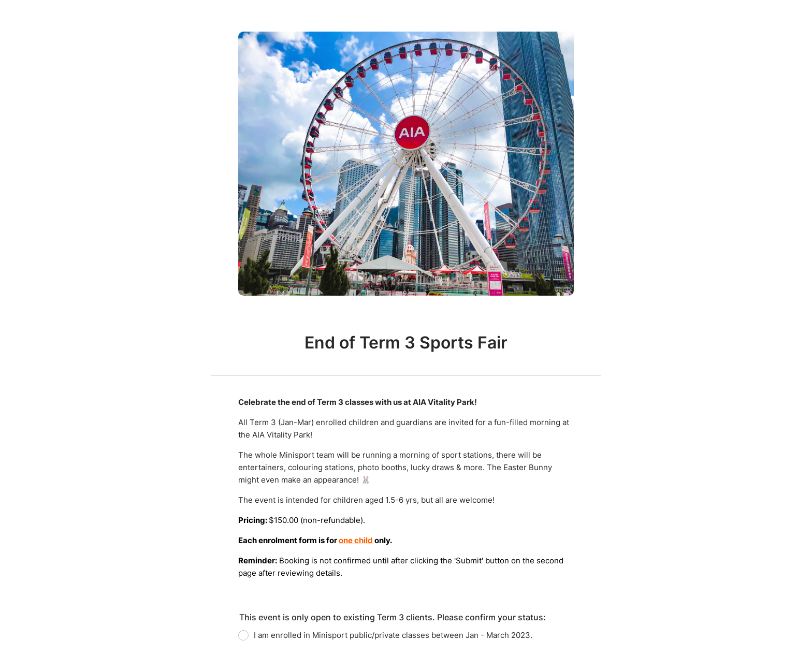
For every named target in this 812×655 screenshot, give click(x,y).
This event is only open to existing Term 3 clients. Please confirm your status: (393, 617)
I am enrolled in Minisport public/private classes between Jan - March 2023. (393, 635)
